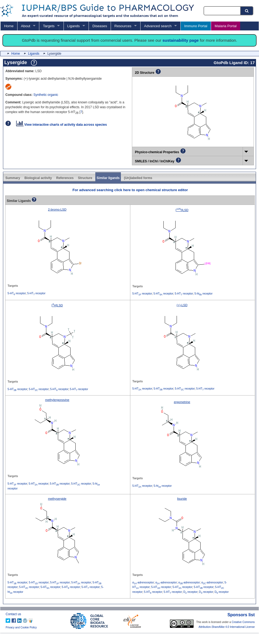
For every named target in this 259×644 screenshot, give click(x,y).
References (65, 178)
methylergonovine (57, 400)
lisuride (182, 499)
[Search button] (247, 11)
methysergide (57, 499)
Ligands (73, 26)
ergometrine (182, 402)
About (26, 26)
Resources (123, 26)
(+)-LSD (182, 305)
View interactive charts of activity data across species (62, 125)
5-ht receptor (203, 294)
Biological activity (38, 178)
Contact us (13, 614)
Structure (85, 178)
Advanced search (158, 26)
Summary (13, 178)
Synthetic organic (46, 95)
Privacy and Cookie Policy (21, 627)
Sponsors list (241, 615)
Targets (49, 26)
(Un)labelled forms (138, 178)
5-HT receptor (17, 293)
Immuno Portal (196, 26)
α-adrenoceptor (143, 582)
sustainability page (181, 40)
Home (9, 26)
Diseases (100, 26)
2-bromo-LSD (57, 209)
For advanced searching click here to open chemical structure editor (130, 190)
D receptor (190, 592)
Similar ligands (108, 178)
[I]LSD (182, 210)
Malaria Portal (225, 26)
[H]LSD (57, 305)
